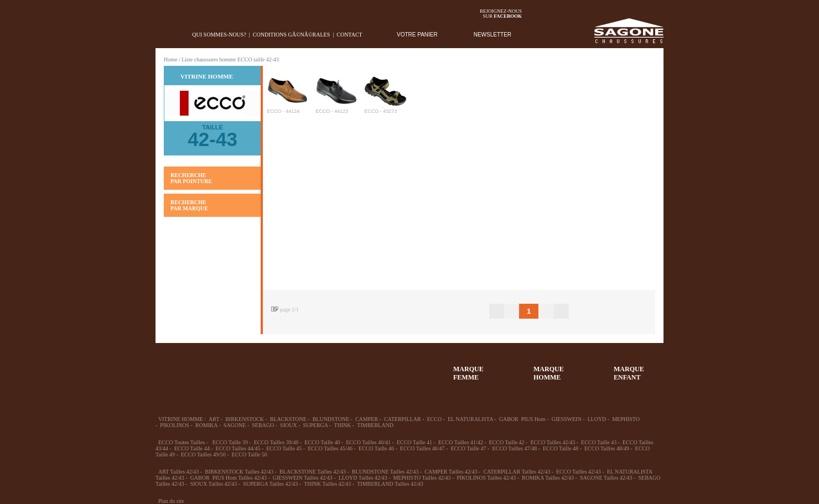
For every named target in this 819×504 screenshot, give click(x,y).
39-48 (256, 368)
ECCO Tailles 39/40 (276, 442)
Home (170, 59)
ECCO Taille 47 (468, 448)
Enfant (296, 368)
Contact (349, 35)
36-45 (215, 368)
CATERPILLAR (403, 419)
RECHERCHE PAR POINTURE (191, 178)
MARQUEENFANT (629, 373)
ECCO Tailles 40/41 (368, 442)
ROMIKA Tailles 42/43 (548, 478)
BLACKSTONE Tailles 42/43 (313, 472)
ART (214, 419)
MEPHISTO (626, 419)
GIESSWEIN (567, 419)
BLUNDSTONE (331, 419)
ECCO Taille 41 (414, 442)
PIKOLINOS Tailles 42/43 (486, 478)
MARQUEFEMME (468, 373)
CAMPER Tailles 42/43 (451, 472)
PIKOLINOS (175, 425)
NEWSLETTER (493, 35)
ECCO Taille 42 (506, 442)
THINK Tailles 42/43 (327, 484)
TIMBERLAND (375, 425)
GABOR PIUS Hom (522, 419)
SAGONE (235, 425)
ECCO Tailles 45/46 (330, 448)
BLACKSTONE (288, 419)
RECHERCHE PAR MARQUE (189, 205)
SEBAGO (263, 425)
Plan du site (171, 501)
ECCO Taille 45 (284, 448)
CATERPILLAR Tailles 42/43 (517, 472)
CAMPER (367, 419)
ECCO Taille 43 (599, 442)
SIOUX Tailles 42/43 (214, 484)
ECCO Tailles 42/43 (553, 442)
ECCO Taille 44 (192, 448)
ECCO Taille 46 (376, 448)
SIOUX (289, 425)
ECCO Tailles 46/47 (423, 448)
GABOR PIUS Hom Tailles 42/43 (229, 478)
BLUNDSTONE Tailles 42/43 (385, 472)
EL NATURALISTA (470, 419)
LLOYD (597, 419)
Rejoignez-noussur (501, 14)
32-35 (175, 368)
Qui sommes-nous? (219, 35)
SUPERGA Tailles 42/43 (270, 484)
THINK (342, 425)
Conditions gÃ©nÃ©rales (291, 35)
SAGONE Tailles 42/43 (606, 478)
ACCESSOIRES (377, 368)
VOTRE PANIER (417, 35)
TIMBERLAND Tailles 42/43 (390, 484)
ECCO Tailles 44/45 (238, 448)
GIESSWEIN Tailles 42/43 (303, 478)
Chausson (336, 368)
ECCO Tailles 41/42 (461, 442)
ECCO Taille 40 (322, 442)
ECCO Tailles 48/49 (607, 448)
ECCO (434, 419)
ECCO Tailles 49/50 (203, 454)
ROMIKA (206, 425)
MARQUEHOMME (549, 373)
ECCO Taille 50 (250, 454)
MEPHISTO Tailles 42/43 (422, 478)
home (164, 35)
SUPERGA (316, 425)
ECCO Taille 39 (230, 442)
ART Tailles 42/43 (178, 472)
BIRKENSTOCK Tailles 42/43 (239, 472)
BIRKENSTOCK (245, 419)
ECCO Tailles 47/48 (514, 448)
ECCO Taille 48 (561, 448)
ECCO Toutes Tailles (182, 442)
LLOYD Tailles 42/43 (363, 478)
